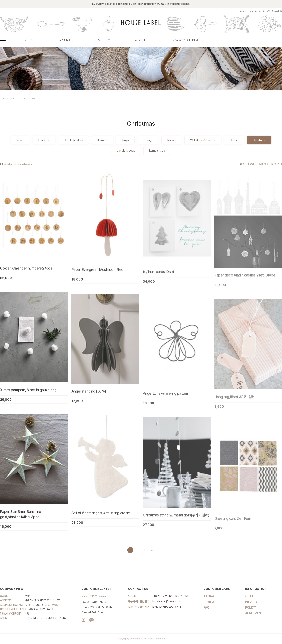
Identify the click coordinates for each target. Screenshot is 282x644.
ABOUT (141, 40)
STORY (104, 40)
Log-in (243, 11)
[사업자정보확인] (52, 605)
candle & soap (126, 151)
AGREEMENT (254, 613)
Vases (20, 140)
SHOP (29, 40)
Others (234, 140)
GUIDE (250, 596)
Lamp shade (157, 151)
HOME (3, 99)
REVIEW (209, 602)
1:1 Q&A (209, 596)
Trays (125, 140)
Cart (266, 11)
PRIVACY (251, 602)
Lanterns (44, 140)
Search (277, 11)
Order (258, 11)
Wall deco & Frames (203, 140)
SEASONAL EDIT (186, 40)
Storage (148, 140)
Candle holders (73, 140)
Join (251, 11)
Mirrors (172, 140)
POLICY (251, 607)
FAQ (206, 607)
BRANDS (66, 40)
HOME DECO (15, 99)
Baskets (102, 140)
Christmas (30, 99)
